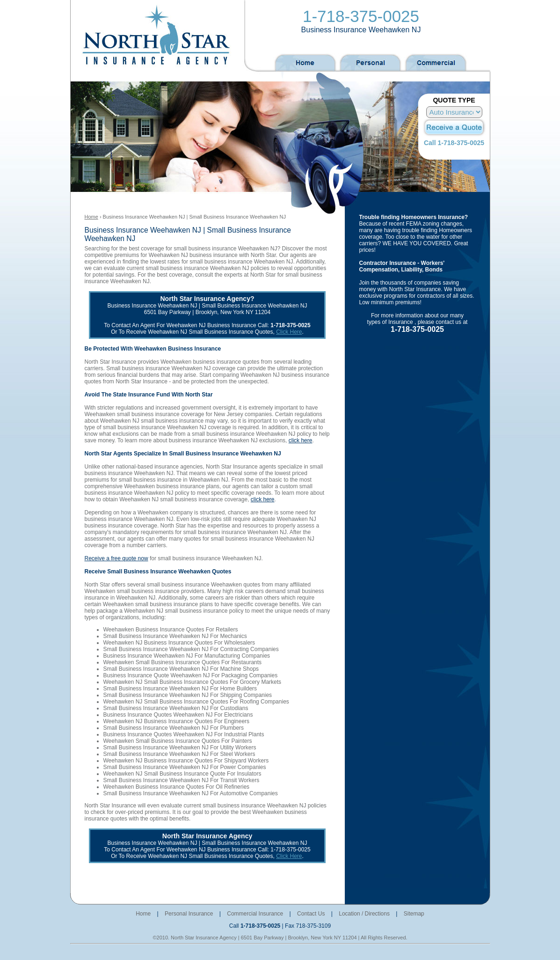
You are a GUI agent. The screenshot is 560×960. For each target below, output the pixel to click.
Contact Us (311, 914)
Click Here (289, 332)
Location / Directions (364, 914)
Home (91, 217)
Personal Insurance (189, 914)
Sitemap (414, 914)
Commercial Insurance (255, 914)
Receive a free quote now (116, 558)
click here (301, 440)
